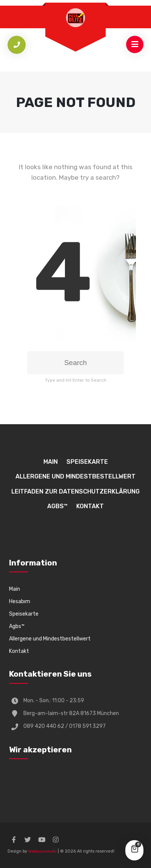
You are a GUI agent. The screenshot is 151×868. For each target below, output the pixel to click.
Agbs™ (57, 506)
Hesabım (20, 601)
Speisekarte (87, 462)
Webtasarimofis (42, 851)
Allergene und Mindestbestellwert (75, 476)
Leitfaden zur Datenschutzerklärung (75, 491)
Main (51, 462)
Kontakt (90, 506)
